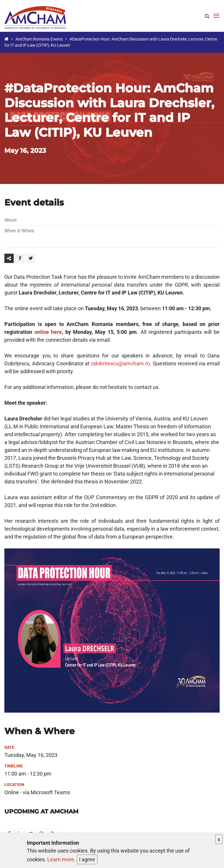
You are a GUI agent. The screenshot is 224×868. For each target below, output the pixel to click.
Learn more (61, 859)
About (10, 220)
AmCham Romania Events (39, 39)
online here (48, 332)
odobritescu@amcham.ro (120, 363)
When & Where (19, 231)
